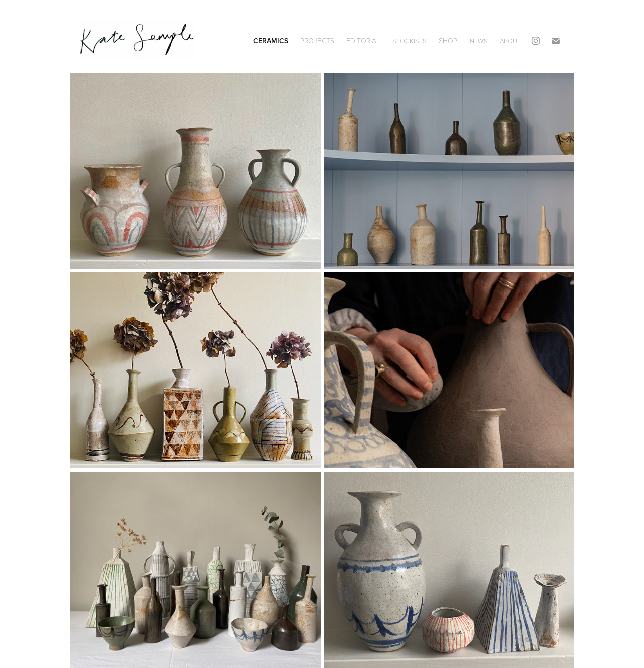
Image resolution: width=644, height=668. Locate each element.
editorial (363, 41)
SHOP (448, 41)
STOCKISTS (410, 41)
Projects (317, 41)
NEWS (479, 41)
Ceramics (271, 41)
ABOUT (510, 41)
